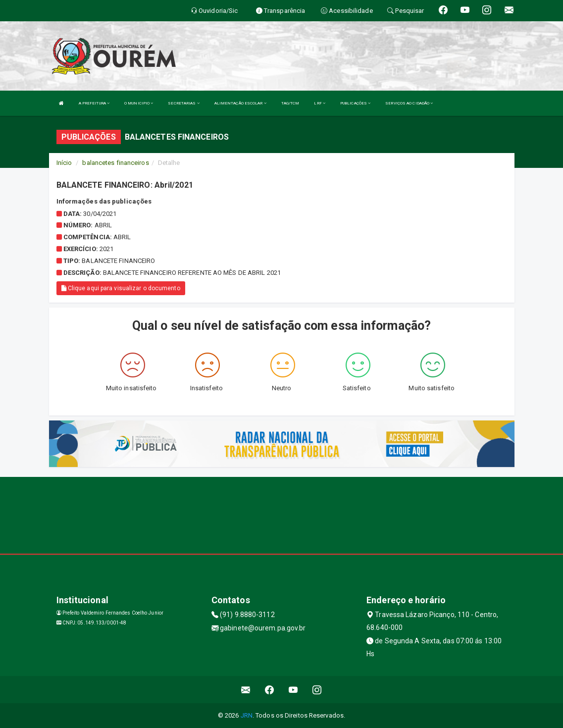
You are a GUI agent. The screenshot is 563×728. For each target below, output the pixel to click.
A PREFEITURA (94, 103)
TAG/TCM (290, 103)
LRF (320, 103)
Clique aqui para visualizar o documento (121, 288)
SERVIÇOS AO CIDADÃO (409, 103)
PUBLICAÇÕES (355, 103)
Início (64, 163)
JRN (247, 715)
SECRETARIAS (183, 103)
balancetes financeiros (115, 163)
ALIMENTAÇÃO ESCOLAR (240, 103)
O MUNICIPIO (139, 103)
